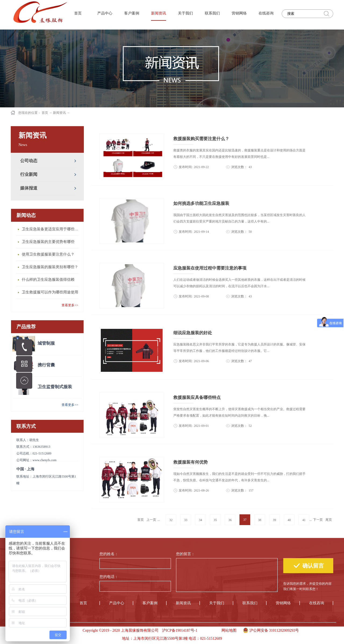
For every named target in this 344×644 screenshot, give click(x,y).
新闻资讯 (59, 113)
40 (289, 520)
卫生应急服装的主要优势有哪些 (48, 242)
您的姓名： (109, 554)
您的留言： (185, 554)
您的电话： (109, 577)
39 (274, 520)
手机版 (208, 630)
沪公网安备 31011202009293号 (270, 630)
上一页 (151, 520)
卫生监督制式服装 (55, 387)
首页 (78, 13)
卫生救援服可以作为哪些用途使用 (50, 292)
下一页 (318, 520)
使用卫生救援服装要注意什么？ (48, 254)
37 (245, 520)
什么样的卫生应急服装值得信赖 (48, 280)
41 (304, 520)
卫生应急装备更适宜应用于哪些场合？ (51, 229)
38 (260, 520)
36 (230, 520)
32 (171, 520)
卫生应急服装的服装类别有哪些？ (50, 267)
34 (200, 520)
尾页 (329, 520)
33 (186, 520)
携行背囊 (46, 365)
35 (215, 520)
